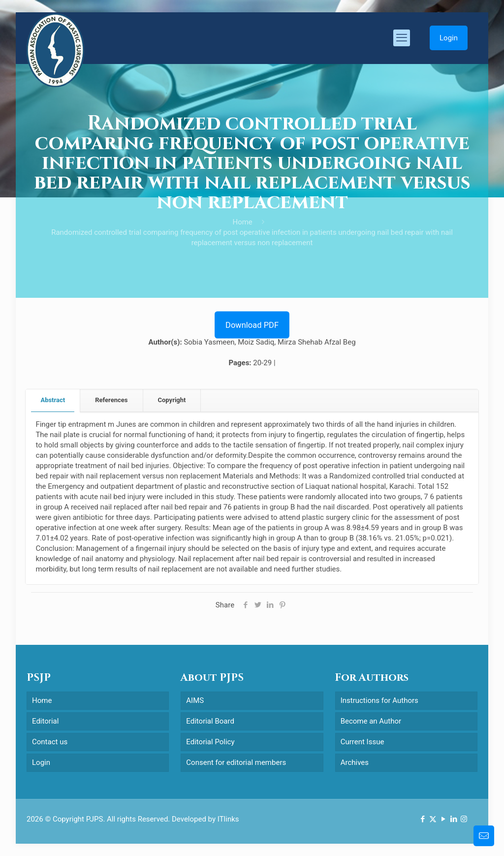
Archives (355, 762)
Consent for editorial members (236, 762)
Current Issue (362, 742)
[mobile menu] (402, 38)
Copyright (172, 400)
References (111, 400)
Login (449, 38)
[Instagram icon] (464, 819)
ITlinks (228, 819)
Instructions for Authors (379, 700)
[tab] (53, 400)
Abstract (53, 400)
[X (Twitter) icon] (433, 819)
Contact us (50, 742)
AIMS (195, 700)
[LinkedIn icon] (454, 819)
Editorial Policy (210, 742)
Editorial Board (210, 721)
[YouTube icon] (443, 819)
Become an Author (371, 721)
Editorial (45, 721)
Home (242, 222)
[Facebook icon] (423, 819)
